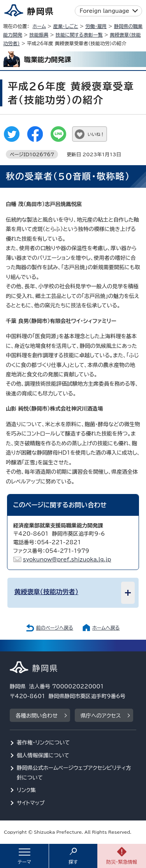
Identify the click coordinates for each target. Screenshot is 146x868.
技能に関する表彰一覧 (79, 35)
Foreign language (105, 11)
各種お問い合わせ (37, 716)
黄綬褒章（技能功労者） (46, 592)
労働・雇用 (96, 26)
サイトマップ (31, 803)
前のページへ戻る (55, 628)
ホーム (39, 26)
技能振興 (39, 35)
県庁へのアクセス (101, 716)
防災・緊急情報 (122, 862)
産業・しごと (65, 26)
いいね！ (96, 134)
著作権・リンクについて (43, 743)
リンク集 (26, 790)
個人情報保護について (43, 755)
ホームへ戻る (106, 628)
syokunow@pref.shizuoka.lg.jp (67, 559)
